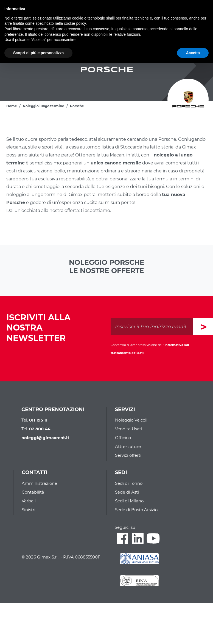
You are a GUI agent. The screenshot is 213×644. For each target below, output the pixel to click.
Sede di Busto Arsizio (136, 510)
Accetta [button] (193, 53)
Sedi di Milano (129, 501)
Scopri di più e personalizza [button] (38, 53)
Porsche (77, 106)
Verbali (29, 501)
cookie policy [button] (75, 23)
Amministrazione (39, 483)
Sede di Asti (127, 492)
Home (12, 106)
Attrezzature (128, 446)
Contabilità (33, 492)
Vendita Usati (129, 429)
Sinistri (29, 510)
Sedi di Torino (129, 483)
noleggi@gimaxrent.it (45, 438)
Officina (123, 438)
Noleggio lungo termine (44, 106)
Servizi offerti (128, 455)
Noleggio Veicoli (131, 420)
